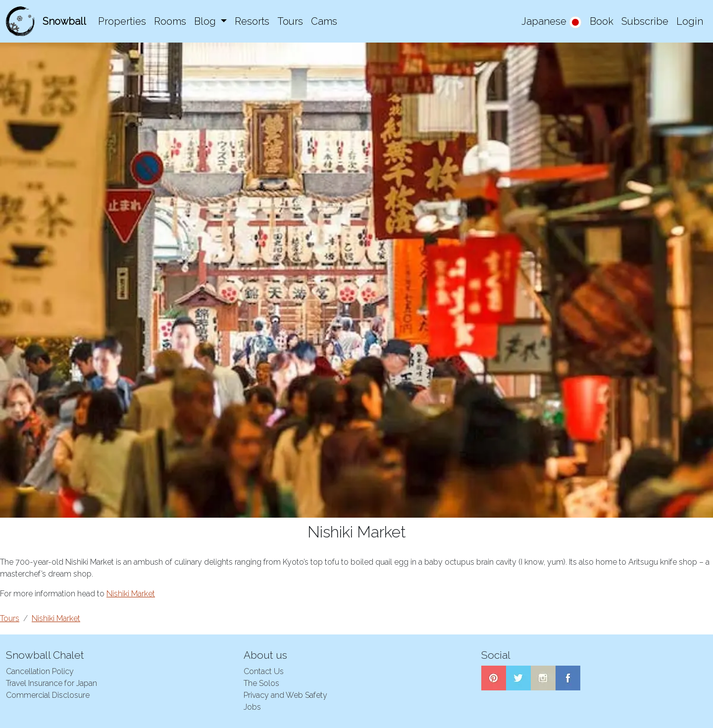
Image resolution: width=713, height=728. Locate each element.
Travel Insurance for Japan (51, 683)
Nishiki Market (131, 594)
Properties (122, 21)
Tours (290, 21)
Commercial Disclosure (48, 695)
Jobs (252, 707)
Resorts (252, 21)
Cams (324, 21)
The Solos (261, 683)
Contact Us (264, 671)
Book (602, 21)
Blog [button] (206, 21)
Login (690, 21)
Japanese (552, 22)
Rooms (170, 21)
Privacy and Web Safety (285, 695)
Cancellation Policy (40, 671)
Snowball (64, 21)
